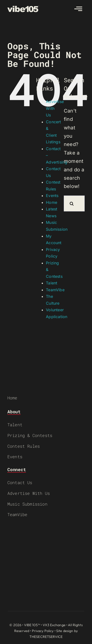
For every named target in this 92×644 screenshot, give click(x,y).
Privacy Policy (43, 631)
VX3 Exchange (54, 625)
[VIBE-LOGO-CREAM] (23, 8)
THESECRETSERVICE (46, 637)
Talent (52, 283)
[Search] (72, 203)
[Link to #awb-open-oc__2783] (78, 9)
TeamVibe (55, 290)
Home (52, 202)
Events (52, 196)
